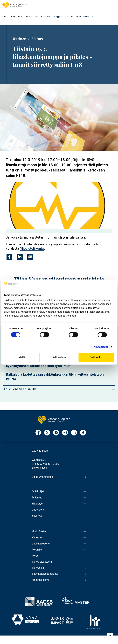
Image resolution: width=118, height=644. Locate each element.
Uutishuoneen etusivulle (20, 389)
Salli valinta (59, 357)
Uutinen (20, 39)
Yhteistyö (37, 504)
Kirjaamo (37, 538)
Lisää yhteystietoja (43, 477)
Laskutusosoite (41, 544)
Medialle (37, 550)
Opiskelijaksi (39, 492)
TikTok (83, 433)
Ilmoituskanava (40, 580)
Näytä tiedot (101, 347)
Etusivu (6, 17)
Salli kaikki (96, 357)
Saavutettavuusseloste (45, 574)
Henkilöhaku (39, 531)
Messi (36, 556)
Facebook (38, 433)
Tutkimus (37, 498)
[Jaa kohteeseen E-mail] (30, 257)
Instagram (65, 433)
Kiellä (22, 357)
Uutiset (27, 17)
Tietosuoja (38, 568)
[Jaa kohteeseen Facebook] (9, 257)
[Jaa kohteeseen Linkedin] (20, 257)
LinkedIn (74, 433)
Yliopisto (37, 516)
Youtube (56, 433)
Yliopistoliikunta (32, 248)
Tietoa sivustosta (42, 562)
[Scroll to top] (110, 636)
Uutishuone (16, 17)
